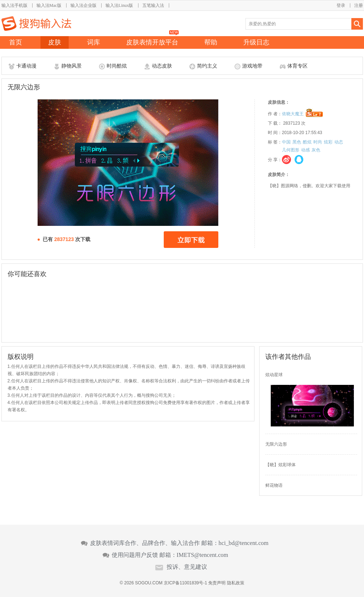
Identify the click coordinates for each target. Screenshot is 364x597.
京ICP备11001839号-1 (185, 583)
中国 (286, 142)
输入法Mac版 (49, 5)
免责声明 (217, 583)
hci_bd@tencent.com (244, 543)
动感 (305, 150)
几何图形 (291, 150)
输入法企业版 (83, 5)
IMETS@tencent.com (203, 555)
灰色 (316, 150)
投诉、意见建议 (187, 567)
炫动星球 (274, 375)
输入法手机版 (14, 5)
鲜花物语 (274, 485)
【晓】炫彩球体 (281, 465)
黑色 (297, 142)
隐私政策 (236, 583)
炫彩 (328, 142)
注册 (359, 5)
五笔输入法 (153, 5)
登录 (341, 5)
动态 (339, 142)
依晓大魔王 (293, 114)
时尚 (318, 142)
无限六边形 (276, 444)
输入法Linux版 (119, 5)
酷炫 (307, 142)
